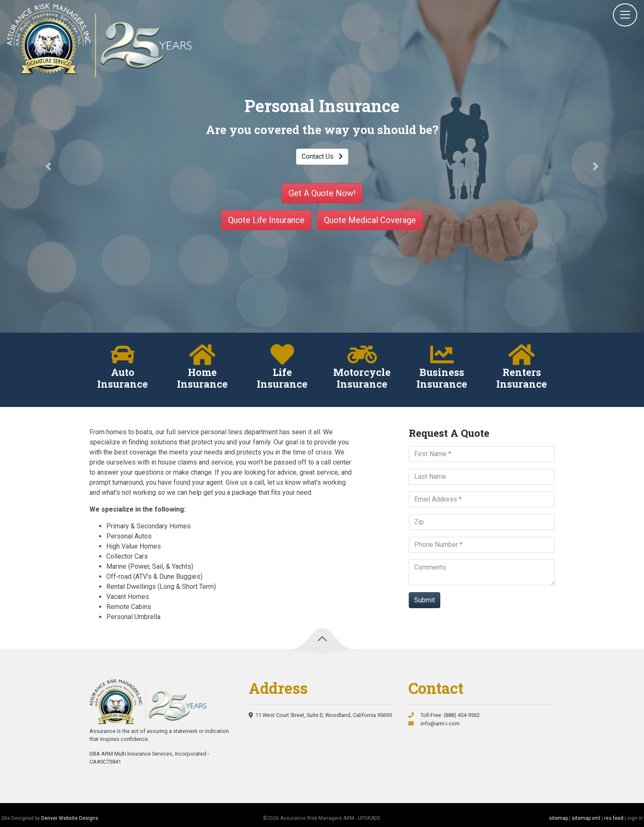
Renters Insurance (522, 378)
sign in (635, 818)
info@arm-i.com (434, 723)
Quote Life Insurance (266, 220)
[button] (48, 166)
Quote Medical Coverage (370, 220)
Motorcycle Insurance (362, 378)
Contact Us (322, 156)
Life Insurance (282, 378)
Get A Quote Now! (322, 193)
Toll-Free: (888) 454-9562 (444, 715)
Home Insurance (202, 378)
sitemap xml (586, 818)
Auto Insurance (122, 378)
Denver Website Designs (70, 818)
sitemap (559, 818)
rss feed (614, 818)
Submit (425, 600)
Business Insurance (442, 378)
